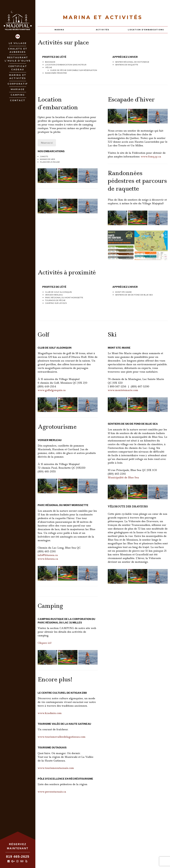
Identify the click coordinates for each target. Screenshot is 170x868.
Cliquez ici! (45, 643)
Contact (18, 100)
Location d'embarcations (146, 30)
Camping (18, 95)
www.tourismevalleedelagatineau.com (62, 737)
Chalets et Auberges (18, 50)
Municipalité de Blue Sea (123, 477)
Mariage (18, 89)
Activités (103, 30)
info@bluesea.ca (48, 555)
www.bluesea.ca (48, 559)
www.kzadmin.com (50, 713)
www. (151, 156)
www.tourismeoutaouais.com (56, 768)
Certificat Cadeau (18, 68)
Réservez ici (47, 143)
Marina (59, 30)
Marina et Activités (18, 77)
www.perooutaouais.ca (52, 792)
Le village (18, 43)
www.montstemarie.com (123, 390)
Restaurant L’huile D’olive (18, 59)
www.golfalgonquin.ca (52, 390)
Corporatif (18, 84)
